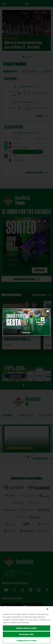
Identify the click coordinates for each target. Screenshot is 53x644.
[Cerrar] (47, 609)
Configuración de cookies (26, 641)
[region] (26, 625)
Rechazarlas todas (26, 634)
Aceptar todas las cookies (26, 628)
